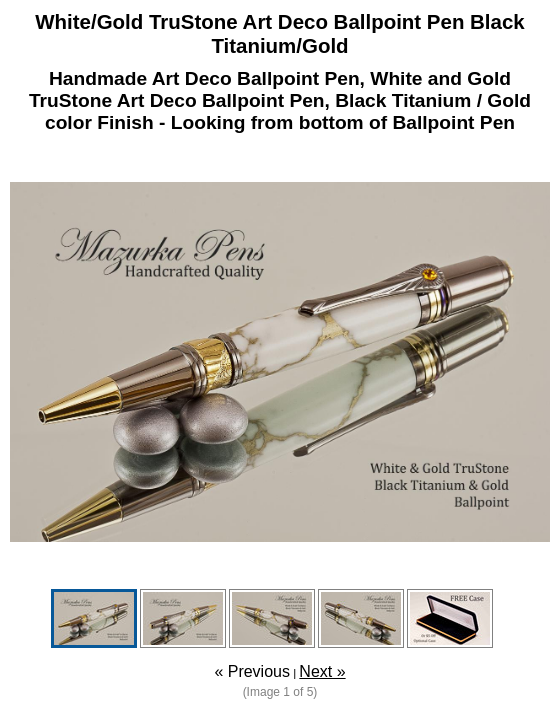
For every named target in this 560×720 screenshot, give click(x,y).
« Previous (252, 671)
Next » (322, 671)
